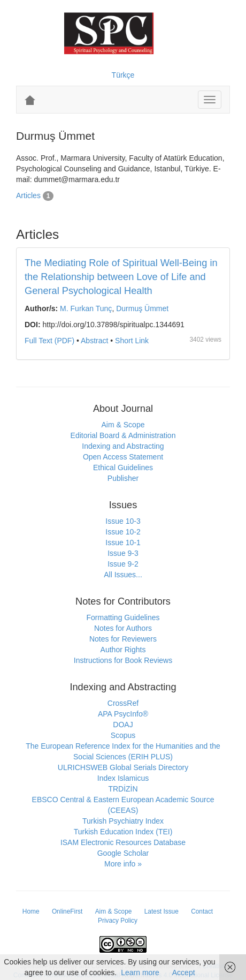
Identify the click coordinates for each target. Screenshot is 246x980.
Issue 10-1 (123, 542)
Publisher (123, 478)
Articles (28, 195)
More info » (123, 864)
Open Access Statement (123, 457)
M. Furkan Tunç (86, 308)
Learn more (140, 973)
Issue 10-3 (123, 521)
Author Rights (123, 650)
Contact (202, 911)
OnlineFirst (67, 911)
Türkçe (123, 75)
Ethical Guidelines (123, 468)
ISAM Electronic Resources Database (123, 842)
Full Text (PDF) (49, 341)
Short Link (132, 341)
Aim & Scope (123, 425)
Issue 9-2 (123, 564)
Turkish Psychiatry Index (123, 821)
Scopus (123, 735)
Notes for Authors (123, 628)
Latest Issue (162, 911)
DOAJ (123, 725)
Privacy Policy (118, 921)
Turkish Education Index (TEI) (123, 832)
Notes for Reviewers (123, 639)
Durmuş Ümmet (142, 308)
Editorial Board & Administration (123, 435)
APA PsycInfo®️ (123, 714)
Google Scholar (123, 853)
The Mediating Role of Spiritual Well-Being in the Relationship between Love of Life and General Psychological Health (121, 277)
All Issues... (123, 575)
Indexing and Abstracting (123, 446)
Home (31, 911)
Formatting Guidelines (123, 617)
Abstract (94, 341)
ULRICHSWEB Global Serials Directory (123, 767)
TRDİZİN (123, 789)
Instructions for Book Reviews (123, 660)
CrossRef (123, 703)
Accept (184, 973)
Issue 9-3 (123, 553)
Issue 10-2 (123, 532)
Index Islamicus (123, 778)
